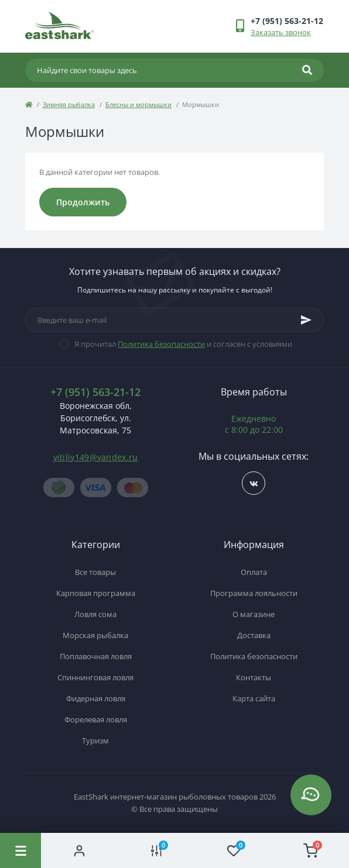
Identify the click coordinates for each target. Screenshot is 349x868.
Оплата (254, 572)
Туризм (95, 740)
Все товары (95, 572)
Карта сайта (254, 698)
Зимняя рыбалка (69, 104)
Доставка (254, 635)
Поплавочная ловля (96, 656)
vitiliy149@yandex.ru (96, 457)
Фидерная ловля (96, 698)
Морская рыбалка (95, 635)
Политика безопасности (161, 344)
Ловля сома (95, 614)
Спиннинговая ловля (95, 677)
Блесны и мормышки (138, 104)
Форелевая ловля (96, 719)
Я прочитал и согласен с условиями (183, 344)
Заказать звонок (281, 32)
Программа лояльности (254, 593)
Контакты (254, 677)
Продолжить (83, 202)
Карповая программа (96, 593)
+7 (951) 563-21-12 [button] (95, 392)
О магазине (254, 614)
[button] (287, 21)
